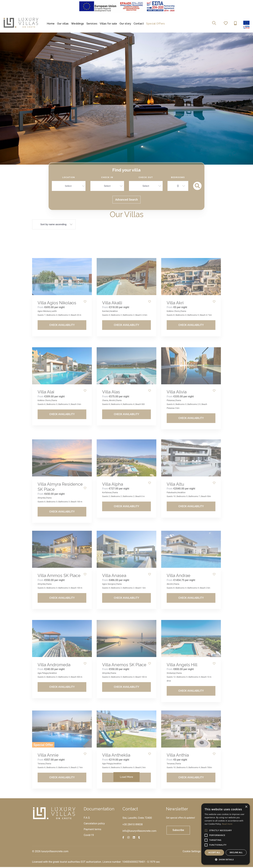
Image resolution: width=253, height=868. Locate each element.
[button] (226, 860)
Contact (139, 24)
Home (51, 24)
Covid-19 (89, 836)
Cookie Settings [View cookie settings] (192, 852)
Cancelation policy (94, 824)
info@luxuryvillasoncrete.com (139, 832)
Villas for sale (108, 24)
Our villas (63, 24)
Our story (125, 24)
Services (92, 24)
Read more (227, 824)
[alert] (226, 834)
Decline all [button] (236, 852)
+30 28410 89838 (133, 825)
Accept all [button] (214, 852)
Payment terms (92, 830)
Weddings (78, 24)
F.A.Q (87, 818)
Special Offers (155, 24)
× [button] (246, 807)
